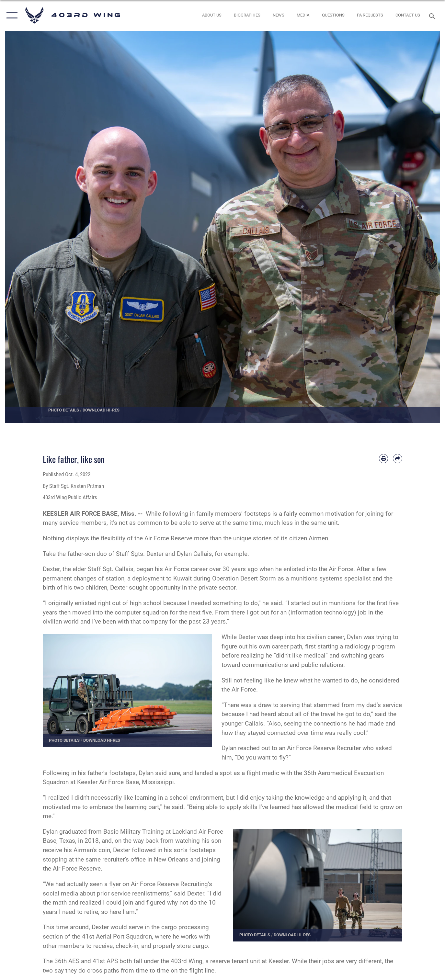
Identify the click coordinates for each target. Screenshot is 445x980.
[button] (11, 15)
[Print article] (384, 459)
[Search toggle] (433, 16)
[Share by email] (398, 459)
